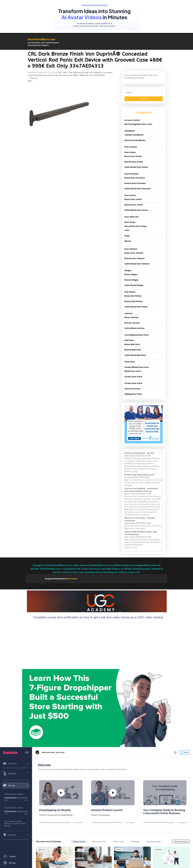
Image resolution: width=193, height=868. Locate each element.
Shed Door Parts (132, 389)
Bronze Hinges (131, 280)
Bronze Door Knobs (134, 162)
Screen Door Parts (133, 383)
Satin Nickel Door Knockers (138, 189)
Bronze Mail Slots (133, 350)
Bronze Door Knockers (135, 183)
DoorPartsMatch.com (41, 39)
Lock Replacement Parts (137, 335)
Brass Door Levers (133, 199)
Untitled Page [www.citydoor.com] (139, 475)
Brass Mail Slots (132, 344)
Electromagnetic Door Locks (138, 124)
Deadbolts (130, 131)
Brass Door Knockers (135, 178)
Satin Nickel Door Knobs (136, 167)
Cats (127, 230)
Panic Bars (130, 362)
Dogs (127, 236)
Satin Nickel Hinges (134, 285)
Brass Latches (131, 317)
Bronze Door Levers (134, 205)
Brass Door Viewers (134, 253)
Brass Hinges (131, 274)
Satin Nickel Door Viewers (137, 264)
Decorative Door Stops (136, 226)
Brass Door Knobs (133, 156)
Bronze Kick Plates (134, 301)
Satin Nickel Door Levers (136, 210)
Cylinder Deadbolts (134, 135)
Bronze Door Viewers (135, 258)
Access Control (132, 120)
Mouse (128, 241)
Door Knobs (130, 152)
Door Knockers (132, 174)
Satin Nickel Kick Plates (136, 307)
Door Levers (130, 195)
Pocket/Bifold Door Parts (137, 367)
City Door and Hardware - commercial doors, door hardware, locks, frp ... (141, 490)
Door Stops (130, 222)
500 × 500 (62, 72)
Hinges (128, 270)
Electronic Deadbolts (135, 140)
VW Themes (72, 579)
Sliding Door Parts (133, 394)
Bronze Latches (132, 323)
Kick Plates (130, 292)
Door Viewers (131, 249)
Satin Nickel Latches (135, 328)
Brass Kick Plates (133, 296)
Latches (128, 313)
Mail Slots (129, 340)
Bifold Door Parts (133, 371)
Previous (33, 78)
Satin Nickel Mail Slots (135, 355)
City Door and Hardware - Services (139, 453)
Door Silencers (132, 217)
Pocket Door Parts (133, 377)
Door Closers (131, 147)
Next (31, 81)
